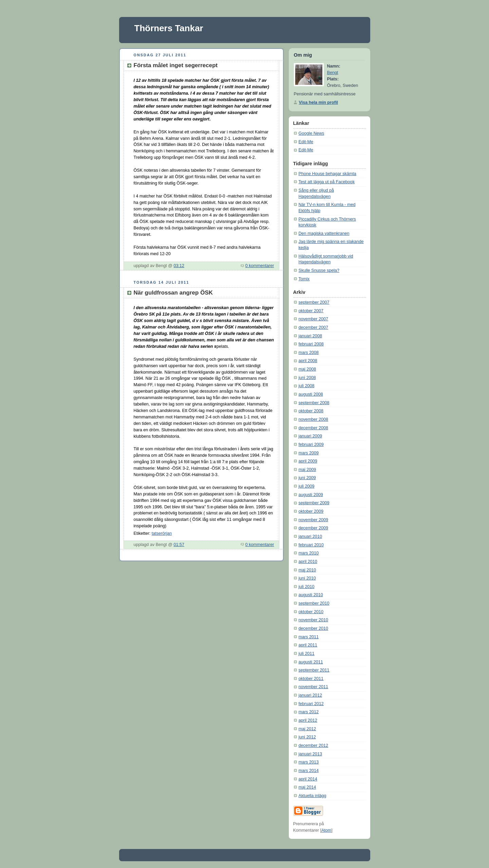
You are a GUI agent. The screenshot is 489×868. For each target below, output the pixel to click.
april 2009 (308, 461)
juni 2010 (307, 578)
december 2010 (314, 628)
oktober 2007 (311, 311)
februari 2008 (311, 344)
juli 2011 (307, 654)
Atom (326, 830)
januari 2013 (310, 754)
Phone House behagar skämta (327, 174)
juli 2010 (307, 587)
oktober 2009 (311, 511)
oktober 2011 (311, 679)
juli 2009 (307, 486)
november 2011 (314, 687)
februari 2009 (311, 445)
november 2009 (314, 520)
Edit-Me (306, 142)
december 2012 (314, 746)
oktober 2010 (311, 612)
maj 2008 (307, 369)
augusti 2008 (311, 394)
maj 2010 (307, 570)
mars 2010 (309, 553)
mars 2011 (309, 637)
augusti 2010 (311, 595)
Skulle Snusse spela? (319, 270)
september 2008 (314, 403)
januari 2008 (310, 336)
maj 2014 (307, 787)
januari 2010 (310, 536)
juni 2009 (307, 478)
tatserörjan (162, 533)
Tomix (304, 279)
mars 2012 (309, 712)
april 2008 (308, 361)
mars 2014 (309, 771)
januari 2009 (310, 436)
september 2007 (314, 302)
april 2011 (308, 645)
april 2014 (308, 779)
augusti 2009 (311, 495)
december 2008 (314, 428)
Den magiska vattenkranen (324, 233)
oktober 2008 (311, 411)
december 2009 (314, 528)
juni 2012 (307, 737)
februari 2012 (311, 704)
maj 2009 (307, 470)
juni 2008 (307, 378)
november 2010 (314, 620)
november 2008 (314, 419)
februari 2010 (311, 545)
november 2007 (314, 319)
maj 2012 (307, 729)
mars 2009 (309, 453)
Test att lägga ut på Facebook (327, 182)
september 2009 (314, 503)
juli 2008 (307, 386)
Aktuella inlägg (313, 796)
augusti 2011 (311, 662)
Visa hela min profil (318, 102)
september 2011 (314, 670)
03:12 (179, 266)
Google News (312, 133)
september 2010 (314, 603)
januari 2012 (310, 695)
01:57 (179, 545)
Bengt (333, 73)
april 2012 (308, 720)
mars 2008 (309, 353)
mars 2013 (309, 762)
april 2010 (308, 562)
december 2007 (314, 327)
